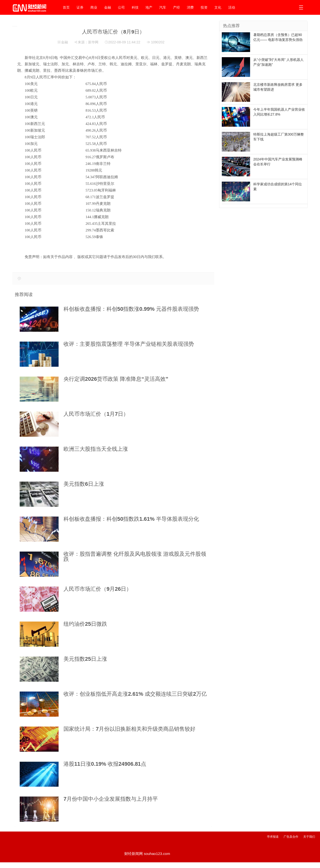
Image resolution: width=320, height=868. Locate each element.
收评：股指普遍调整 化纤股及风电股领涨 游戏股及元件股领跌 (135, 556)
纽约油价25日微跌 (85, 624)
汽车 (163, 7)
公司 (121, 7)
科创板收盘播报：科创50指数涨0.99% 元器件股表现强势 (131, 309)
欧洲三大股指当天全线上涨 (96, 449)
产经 (176, 7)
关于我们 (309, 837)
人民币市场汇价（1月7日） (96, 414)
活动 (232, 7)
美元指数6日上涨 (84, 484)
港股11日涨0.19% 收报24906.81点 (105, 764)
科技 (135, 7)
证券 (80, 7)
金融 (108, 7)
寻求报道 (273, 837)
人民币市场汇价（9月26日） (98, 589)
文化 (218, 7)
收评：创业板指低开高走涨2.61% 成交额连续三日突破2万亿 (135, 694)
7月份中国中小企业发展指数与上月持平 (111, 799)
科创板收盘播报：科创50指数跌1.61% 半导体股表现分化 (131, 519)
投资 (204, 7)
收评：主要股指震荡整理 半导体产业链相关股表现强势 (129, 344)
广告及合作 (291, 837)
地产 (149, 7)
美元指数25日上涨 (85, 659)
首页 (66, 7)
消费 (190, 7)
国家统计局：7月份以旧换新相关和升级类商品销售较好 (129, 729)
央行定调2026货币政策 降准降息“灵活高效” (116, 379)
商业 (94, 7)
